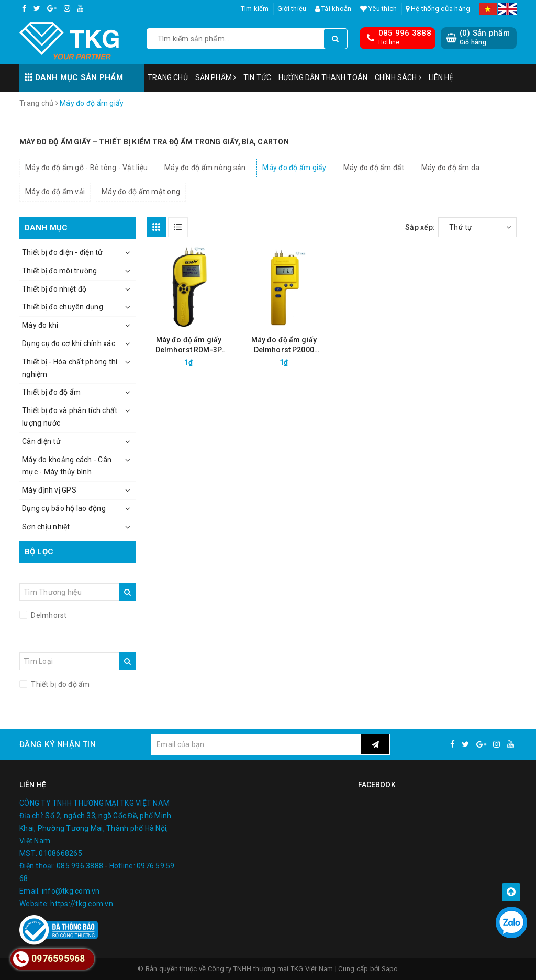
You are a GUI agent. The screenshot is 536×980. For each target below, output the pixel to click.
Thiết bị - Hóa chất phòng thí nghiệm (70, 368)
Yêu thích (379, 9)
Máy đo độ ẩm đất (374, 168)
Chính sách (398, 77)
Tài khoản (333, 9)
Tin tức (257, 77)
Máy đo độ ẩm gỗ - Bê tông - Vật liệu (86, 168)
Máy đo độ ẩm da (451, 168)
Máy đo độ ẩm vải (55, 192)
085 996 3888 (405, 33)
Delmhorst (48, 615)
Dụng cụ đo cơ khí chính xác (69, 343)
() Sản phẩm (485, 37)
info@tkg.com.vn (71, 891)
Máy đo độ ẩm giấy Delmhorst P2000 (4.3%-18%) (284, 345)
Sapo (390, 969)
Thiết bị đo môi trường (60, 271)
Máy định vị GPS (49, 490)
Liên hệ (441, 77)
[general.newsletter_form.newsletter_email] (256, 744)
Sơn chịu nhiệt (46, 527)
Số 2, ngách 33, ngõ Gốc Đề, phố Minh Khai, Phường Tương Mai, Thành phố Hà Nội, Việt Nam (95, 828)
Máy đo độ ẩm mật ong (141, 192)
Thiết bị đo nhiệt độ (54, 289)
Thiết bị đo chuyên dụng (63, 307)
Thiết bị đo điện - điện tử (63, 252)
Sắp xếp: (420, 227)
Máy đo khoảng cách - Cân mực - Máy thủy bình (67, 466)
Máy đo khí (40, 325)
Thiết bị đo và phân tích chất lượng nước (70, 417)
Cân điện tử (41, 441)
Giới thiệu (292, 9)
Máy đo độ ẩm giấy (294, 168)
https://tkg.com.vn (82, 904)
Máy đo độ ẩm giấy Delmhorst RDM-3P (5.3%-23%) (189, 345)
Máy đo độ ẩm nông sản (205, 168)
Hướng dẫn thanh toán (323, 77)
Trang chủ (168, 77)
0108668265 (60, 853)
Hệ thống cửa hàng (438, 9)
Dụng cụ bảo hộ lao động (64, 508)
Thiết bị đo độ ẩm (51, 392)
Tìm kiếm (255, 9)
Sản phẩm (216, 77)
